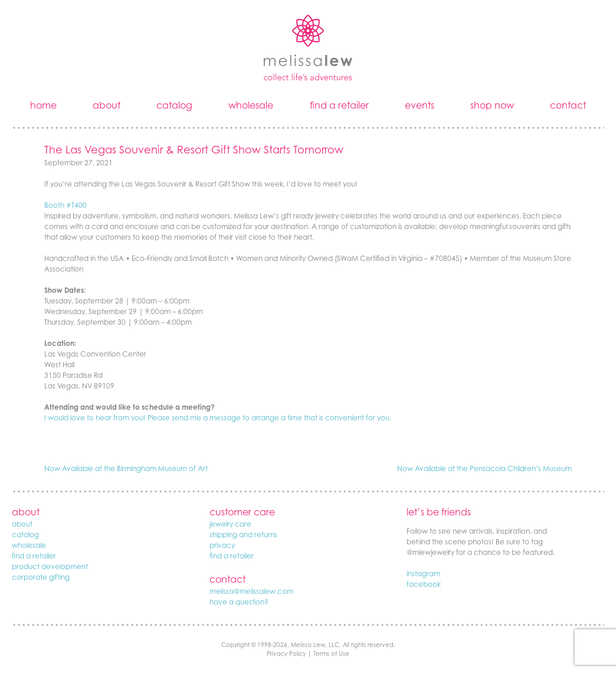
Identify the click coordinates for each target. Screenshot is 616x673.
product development (50, 566)
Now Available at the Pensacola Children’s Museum (484, 468)
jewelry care (230, 524)
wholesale (251, 105)
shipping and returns (243, 535)
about (107, 105)
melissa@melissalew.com (251, 591)
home (43, 105)
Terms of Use (331, 654)
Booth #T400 (65, 205)
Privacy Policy (286, 654)
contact (568, 105)
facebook (424, 584)
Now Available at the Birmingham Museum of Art (126, 468)
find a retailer (339, 105)
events (420, 105)
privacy (222, 545)
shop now (492, 105)
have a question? (239, 602)
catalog (174, 105)
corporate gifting (41, 577)
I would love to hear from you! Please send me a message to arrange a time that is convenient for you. (218, 418)
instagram (423, 574)
